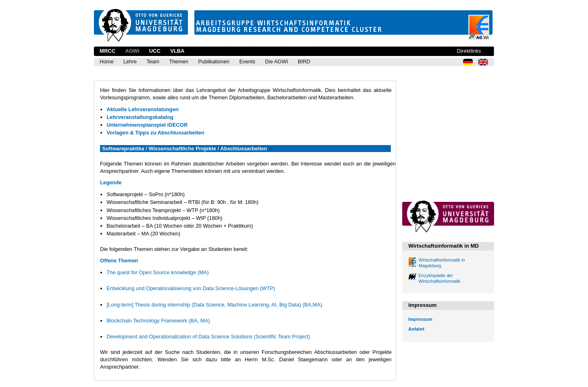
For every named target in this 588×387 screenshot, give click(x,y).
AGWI (132, 51)
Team (153, 62)
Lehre (130, 62)
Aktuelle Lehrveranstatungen (143, 109)
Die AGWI (276, 62)
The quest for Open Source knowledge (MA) (158, 272)
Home (107, 62)
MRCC (107, 51)
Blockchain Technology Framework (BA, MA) (158, 321)
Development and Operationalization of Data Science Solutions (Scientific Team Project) (208, 337)
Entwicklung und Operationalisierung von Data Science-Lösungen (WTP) (191, 288)
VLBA (177, 51)
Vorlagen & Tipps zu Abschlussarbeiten (155, 133)
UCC (155, 51)
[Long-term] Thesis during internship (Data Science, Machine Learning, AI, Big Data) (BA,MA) (214, 305)
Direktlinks (469, 51)
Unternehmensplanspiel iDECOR (147, 125)
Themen (179, 62)
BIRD (304, 62)
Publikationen (214, 62)
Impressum (420, 319)
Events (247, 62)
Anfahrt (416, 329)
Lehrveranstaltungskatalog (140, 117)
